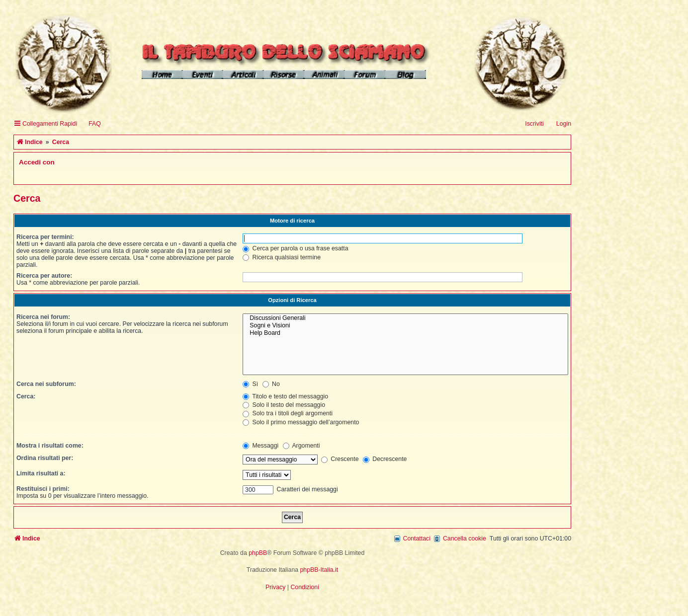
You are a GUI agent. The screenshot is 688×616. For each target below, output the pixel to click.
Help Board (405, 333)
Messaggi (260, 446)
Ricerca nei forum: (43, 317)
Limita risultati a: (41, 473)
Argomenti (301, 446)
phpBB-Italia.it (319, 570)
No (271, 384)
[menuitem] (90, 124)
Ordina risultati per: (45, 458)
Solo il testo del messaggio (284, 405)
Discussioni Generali (405, 318)
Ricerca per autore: (44, 276)
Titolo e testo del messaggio (285, 396)
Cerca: (26, 396)
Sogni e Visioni (405, 326)
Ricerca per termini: (45, 237)
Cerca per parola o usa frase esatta (295, 248)
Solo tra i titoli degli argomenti (288, 413)
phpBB (258, 553)
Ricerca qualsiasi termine (282, 257)
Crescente (340, 459)
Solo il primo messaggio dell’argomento (301, 422)
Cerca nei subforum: (46, 384)
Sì (250, 384)
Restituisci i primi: (43, 489)
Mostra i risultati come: (50, 446)
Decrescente (385, 459)
